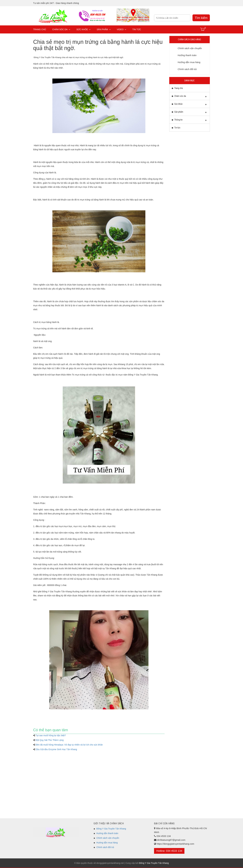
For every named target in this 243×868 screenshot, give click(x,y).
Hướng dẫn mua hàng (107, 843)
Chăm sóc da (61, 29)
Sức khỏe (83, 29)
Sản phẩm (104, 29)
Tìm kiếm (201, 18)
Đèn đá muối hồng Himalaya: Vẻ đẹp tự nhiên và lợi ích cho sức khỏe (69, 745)
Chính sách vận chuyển (108, 838)
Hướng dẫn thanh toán (107, 833)
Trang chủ (40, 29)
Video (122, 29)
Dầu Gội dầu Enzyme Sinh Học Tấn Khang (56, 749)
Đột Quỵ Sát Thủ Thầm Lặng (50, 740)
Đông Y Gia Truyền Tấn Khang (111, 829)
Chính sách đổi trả (105, 847)
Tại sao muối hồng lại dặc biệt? (51, 735)
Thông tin (189, 121)
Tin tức (137, 29)
